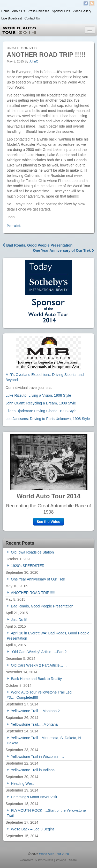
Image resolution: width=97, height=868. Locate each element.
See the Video (49, 522)
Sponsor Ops (61, 11)
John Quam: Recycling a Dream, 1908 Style (41, 403)
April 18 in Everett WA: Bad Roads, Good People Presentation (48, 636)
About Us (18, 11)
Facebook (86, 3)
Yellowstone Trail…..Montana (34, 724)
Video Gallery (82, 11)
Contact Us (32, 18)
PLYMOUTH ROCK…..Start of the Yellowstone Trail (46, 813)
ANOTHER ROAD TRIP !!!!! (33, 593)
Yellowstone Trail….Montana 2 (35, 711)
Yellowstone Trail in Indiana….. (36, 770)
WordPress (45, 860)
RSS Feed (92, 3)
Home (5, 11)
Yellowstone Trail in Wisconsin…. (37, 757)
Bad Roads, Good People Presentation (38, 245)
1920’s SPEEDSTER (28, 566)
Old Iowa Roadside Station (32, 552)
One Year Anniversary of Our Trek (64, 250)
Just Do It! (19, 620)
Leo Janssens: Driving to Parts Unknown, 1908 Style (48, 419)
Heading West (22, 783)
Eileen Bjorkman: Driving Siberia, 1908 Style (41, 411)
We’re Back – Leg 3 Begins (33, 829)
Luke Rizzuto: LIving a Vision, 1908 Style (38, 395)
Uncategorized (22, 48)
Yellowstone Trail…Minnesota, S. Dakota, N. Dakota (44, 740)
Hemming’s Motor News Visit (34, 797)
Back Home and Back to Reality (36, 679)
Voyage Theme (66, 860)
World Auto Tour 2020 (54, 854)
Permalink (14, 226)
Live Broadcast (12, 18)
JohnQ (34, 61)
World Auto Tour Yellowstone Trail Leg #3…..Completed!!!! (39, 695)
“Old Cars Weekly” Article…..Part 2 (39, 652)
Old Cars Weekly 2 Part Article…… (39, 665)
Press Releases (38, 11)
